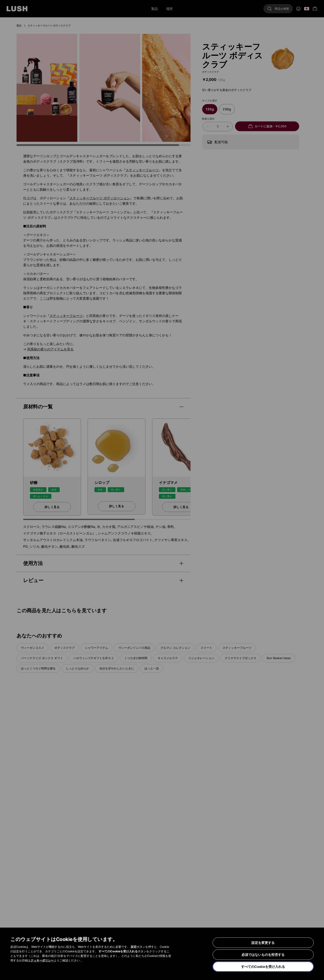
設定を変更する (263, 943)
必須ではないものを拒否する (263, 955)
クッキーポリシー (42, 960)
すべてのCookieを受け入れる (263, 967)
